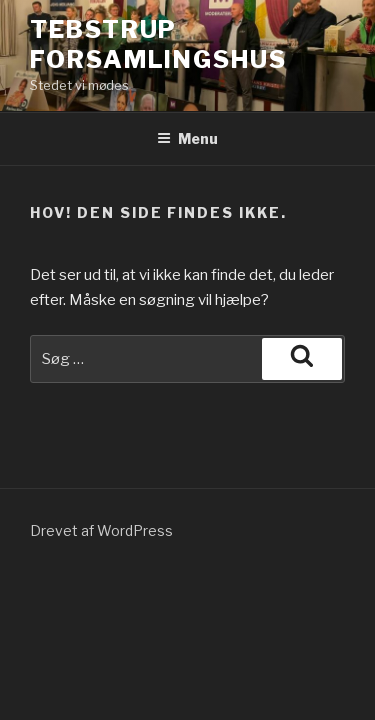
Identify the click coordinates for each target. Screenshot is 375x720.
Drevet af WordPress (101, 530)
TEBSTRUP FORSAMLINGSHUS (158, 44)
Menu (187, 138)
